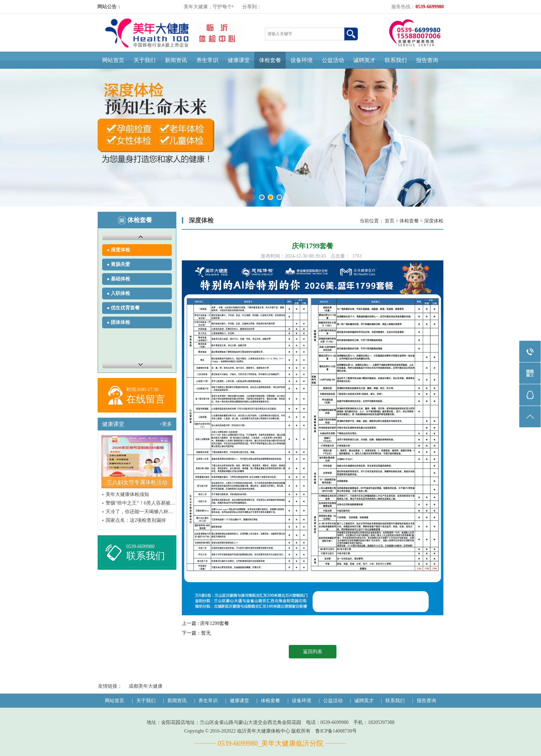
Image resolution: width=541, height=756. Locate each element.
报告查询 (427, 60)
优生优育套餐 (125, 308)
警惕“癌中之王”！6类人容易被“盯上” (140, 503)
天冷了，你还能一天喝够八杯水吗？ (140, 512)
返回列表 (313, 652)
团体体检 (120, 322)
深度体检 (120, 250)
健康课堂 (239, 60)
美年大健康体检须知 (127, 494)
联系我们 (396, 60)
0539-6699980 (140, 546)
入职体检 (120, 293)
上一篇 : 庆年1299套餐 (205, 623)
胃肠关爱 (120, 264)
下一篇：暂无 (196, 633)
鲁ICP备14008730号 (336, 731)
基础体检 (120, 279)
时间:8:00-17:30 (142, 390)
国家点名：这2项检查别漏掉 (136, 520)
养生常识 (207, 60)
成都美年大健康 (146, 686)
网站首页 (113, 60)
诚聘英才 (364, 60)
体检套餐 (270, 60)
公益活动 (333, 60)
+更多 (166, 424)
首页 (390, 221)
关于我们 (145, 60)
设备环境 (302, 60)
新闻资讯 (176, 60)
